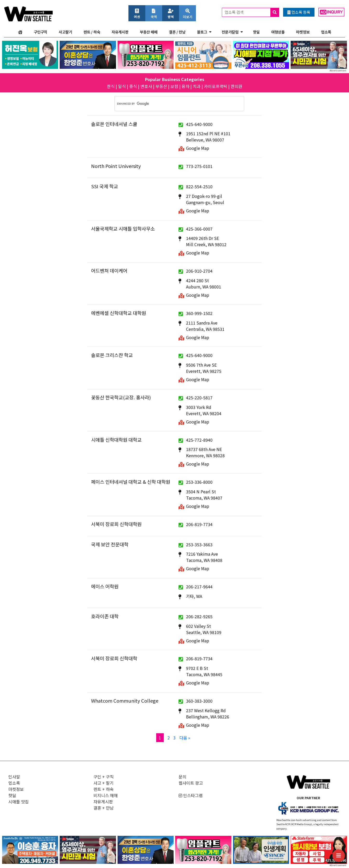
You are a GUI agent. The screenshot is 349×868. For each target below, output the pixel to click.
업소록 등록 (299, 12)
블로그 (202, 32)
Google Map (198, 148)
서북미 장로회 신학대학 (114, 658)
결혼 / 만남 (177, 32)
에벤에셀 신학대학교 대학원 (119, 313)
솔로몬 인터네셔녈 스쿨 (114, 124)
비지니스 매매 (106, 795)
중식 (133, 86)
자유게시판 (120, 32)
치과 (197, 86)
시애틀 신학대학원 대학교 (116, 440)
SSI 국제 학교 (105, 186)
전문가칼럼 (230, 32)
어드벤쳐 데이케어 (109, 271)
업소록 (326, 32)
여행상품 (278, 32)
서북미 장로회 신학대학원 (116, 524)
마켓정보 (303, 32)
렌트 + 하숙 (104, 789)
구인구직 (40, 32)
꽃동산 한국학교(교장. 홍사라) (121, 397)
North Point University (116, 166)
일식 (122, 86)
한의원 (237, 86)
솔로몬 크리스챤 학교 (112, 355)
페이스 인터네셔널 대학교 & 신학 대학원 (131, 482)
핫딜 (256, 32)
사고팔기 (65, 32)
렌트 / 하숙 (92, 32)
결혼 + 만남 (104, 808)
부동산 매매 (149, 32)
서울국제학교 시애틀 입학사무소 (123, 228)
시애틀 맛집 (19, 802)
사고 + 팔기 (104, 783)
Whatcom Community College (125, 701)
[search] (173, 104)
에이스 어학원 (105, 586)
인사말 (14, 777)
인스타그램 (191, 795)
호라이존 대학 (105, 616)
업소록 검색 (252, 12)
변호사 (146, 86)
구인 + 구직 (104, 777)
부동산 (161, 86)
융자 (186, 86)
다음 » (185, 738)
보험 (174, 86)
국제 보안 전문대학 (110, 544)
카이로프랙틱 (216, 86)
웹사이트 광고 (191, 783)
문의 (182, 777)
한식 (111, 86)
